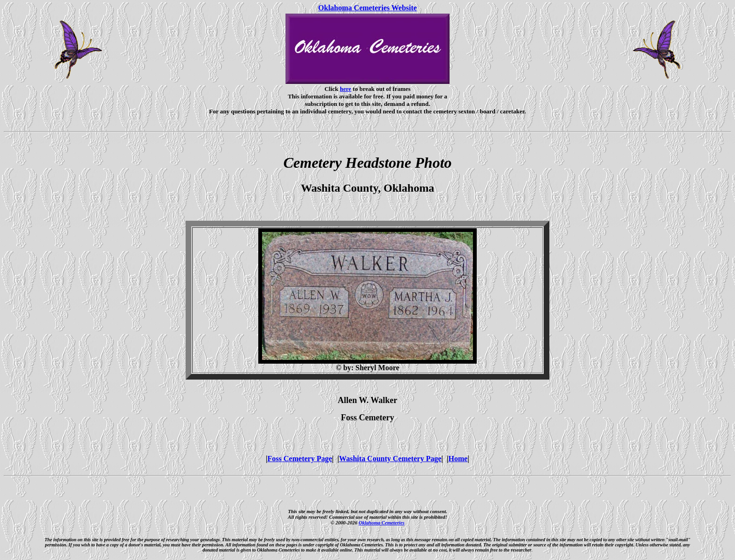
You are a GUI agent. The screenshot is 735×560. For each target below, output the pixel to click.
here (345, 89)
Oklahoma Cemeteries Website (367, 8)
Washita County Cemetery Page (390, 459)
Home (458, 459)
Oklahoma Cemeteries (382, 523)
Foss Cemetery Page (300, 459)
